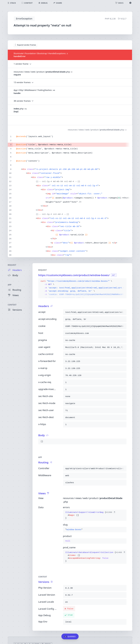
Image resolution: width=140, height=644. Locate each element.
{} (91, 515)
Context (12, 305)
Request (12, 265)
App (10, 285)
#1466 (121, 552)
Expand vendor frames (25, 45)
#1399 (111, 512)
